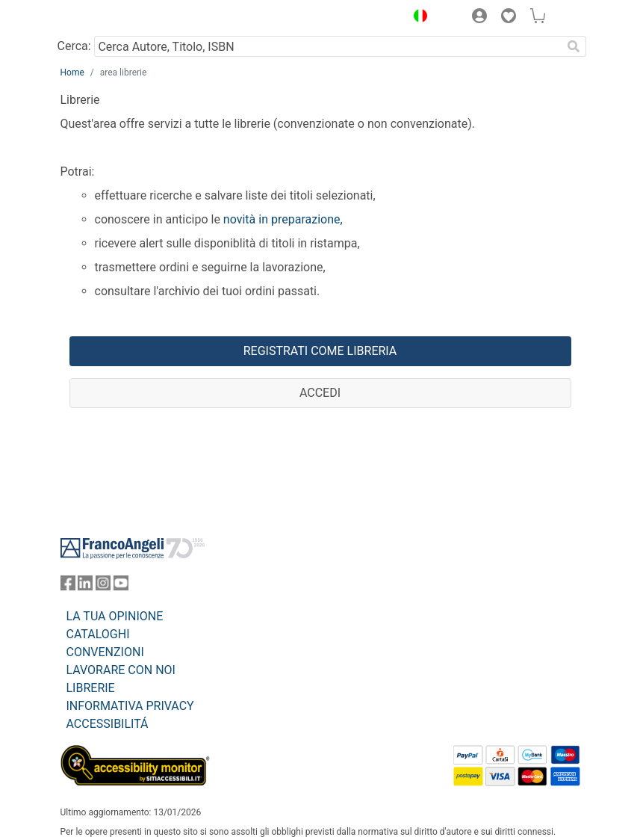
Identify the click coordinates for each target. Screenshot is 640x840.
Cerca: (74, 46)
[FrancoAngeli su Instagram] (103, 586)
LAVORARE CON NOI (121, 670)
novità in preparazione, (282, 219)
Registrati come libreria (320, 351)
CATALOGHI (98, 634)
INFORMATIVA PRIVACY (130, 706)
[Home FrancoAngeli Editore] (111, 18)
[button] (417, 18)
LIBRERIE (91, 688)
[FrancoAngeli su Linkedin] (85, 586)
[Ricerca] (574, 46)
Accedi (320, 393)
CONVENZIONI (105, 652)
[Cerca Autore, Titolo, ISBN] (328, 46)
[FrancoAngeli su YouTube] (121, 586)
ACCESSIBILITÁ (108, 724)
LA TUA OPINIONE (115, 616)
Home (72, 72)
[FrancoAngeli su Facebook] (68, 586)
